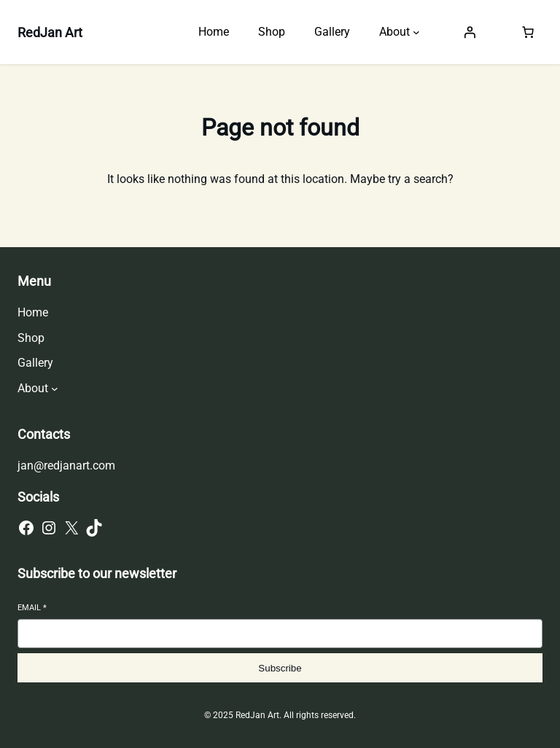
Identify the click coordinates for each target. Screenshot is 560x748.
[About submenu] (416, 32)
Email (32, 608)
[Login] (470, 32)
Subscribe (280, 668)
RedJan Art (50, 32)
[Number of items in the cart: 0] (528, 32)
